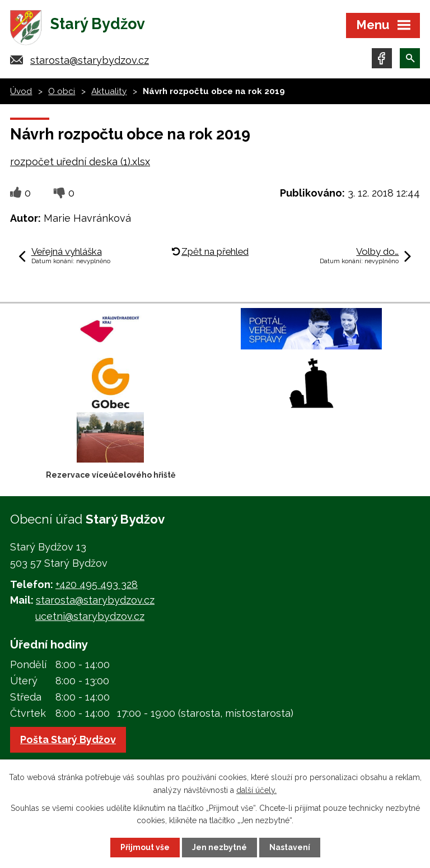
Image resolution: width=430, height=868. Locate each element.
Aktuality (109, 91)
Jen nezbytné (219, 847)
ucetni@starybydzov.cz (90, 616)
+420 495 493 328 (97, 584)
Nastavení (290, 847)
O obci (62, 91)
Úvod (21, 91)
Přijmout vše (145, 847)
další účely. (256, 790)
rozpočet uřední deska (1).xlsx (80, 162)
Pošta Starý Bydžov (68, 739)
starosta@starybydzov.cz (90, 60)
